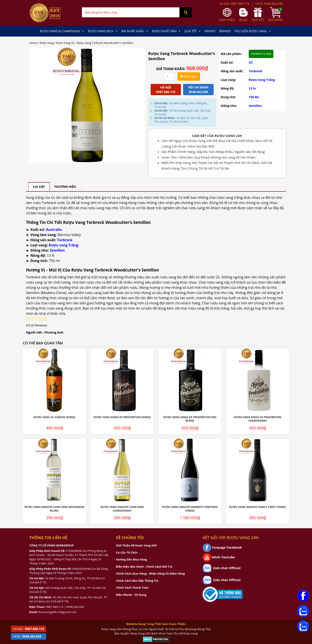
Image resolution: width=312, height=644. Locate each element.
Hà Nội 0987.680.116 (166, 90)
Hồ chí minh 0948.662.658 (198, 90)
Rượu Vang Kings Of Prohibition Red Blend (190, 419)
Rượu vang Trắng (63, 245)
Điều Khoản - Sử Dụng (131, 595)
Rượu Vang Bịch (103, 31)
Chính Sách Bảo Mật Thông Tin (137, 581)
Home (33, 43)
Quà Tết (193, 31)
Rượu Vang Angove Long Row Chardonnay (122, 509)
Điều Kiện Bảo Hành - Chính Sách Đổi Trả (144, 567)
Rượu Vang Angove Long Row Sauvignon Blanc (54, 509)
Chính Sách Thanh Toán (132, 588)
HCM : (27, 636)
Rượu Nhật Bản (167, 31)
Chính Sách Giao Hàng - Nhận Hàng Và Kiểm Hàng (150, 573)
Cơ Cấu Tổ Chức (127, 552)
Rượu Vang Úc (65, 43)
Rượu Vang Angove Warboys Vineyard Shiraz (190, 509)
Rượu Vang (47, 43)
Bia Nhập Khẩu (135, 31)
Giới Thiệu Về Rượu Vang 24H (136, 545)
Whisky (210, 31)
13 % (252, 88)
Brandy (225, 31)
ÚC (251, 62)
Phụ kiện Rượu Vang (253, 31)
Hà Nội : (28, 629)
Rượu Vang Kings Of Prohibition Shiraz (122, 417)
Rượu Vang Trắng (262, 80)
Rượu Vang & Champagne (62, 31)
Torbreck (256, 71)
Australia (54, 230)
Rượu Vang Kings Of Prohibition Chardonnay (258, 419)
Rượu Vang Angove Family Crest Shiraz (258, 507)
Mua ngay (189, 76)
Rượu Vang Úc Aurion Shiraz (54, 417)
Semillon (255, 106)
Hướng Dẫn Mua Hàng (131, 559)
